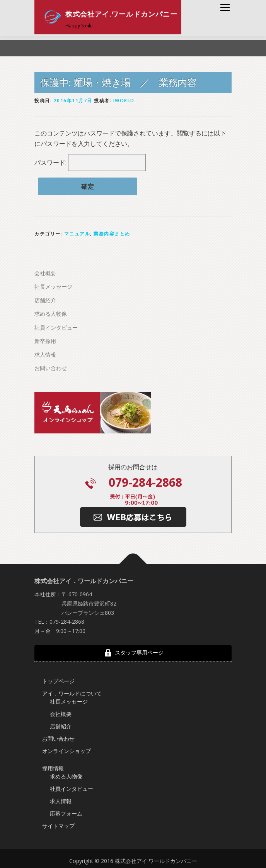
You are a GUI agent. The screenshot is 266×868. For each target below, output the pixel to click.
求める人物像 (51, 312)
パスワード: (90, 161)
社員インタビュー (56, 326)
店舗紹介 (45, 299)
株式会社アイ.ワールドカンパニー (121, 14)
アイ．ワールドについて (72, 692)
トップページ (58, 679)
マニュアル (77, 232)
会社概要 (45, 272)
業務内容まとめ (112, 232)
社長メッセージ (53, 285)
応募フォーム (66, 812)
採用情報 (53, 767)
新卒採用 (45, 339)
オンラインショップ (66, 749)
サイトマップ (58, 824)
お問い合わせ (51, 366)
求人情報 (45, 353)
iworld (124, 99)
